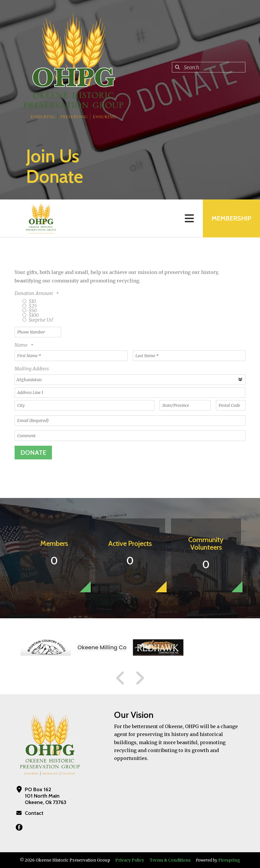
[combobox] (209, 67)
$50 (30, 310)
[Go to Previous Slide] (121, 678)
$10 (29, 301)
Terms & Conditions (170, 860)
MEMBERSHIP (231, 218)
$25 (30, 306)
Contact (34, 813)
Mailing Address (32, 369)
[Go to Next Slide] (140, 678)
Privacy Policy (130, 860)
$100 (31, 315)
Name (22, 345)
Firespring (229, 860)
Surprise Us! (38, 320)
